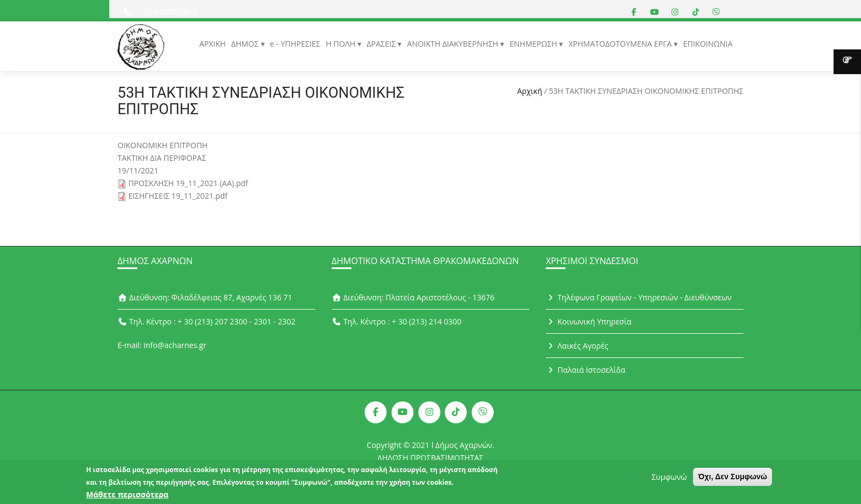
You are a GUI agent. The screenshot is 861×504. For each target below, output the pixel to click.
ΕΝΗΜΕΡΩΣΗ (534, 44)
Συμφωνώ (669, 480)
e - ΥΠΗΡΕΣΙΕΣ (295, 44)
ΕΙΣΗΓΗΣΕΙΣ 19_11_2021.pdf (178, 196)
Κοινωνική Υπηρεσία (589, 321)
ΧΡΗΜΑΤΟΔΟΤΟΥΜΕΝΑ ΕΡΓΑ (621, 44)
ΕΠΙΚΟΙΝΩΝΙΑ (708, 44)
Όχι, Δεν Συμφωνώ (733, 479)
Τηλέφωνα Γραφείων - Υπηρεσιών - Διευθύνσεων (639, 297)
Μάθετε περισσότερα (127, 497)
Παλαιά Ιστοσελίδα (586, 370)
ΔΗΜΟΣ (246, 44)
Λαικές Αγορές (577, 346)
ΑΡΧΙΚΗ (213, 44)
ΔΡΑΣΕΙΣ (382, 44)
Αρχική (530, 91)
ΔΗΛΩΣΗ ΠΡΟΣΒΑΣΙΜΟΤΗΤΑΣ (431, 458)
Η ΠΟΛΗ (341, 44)
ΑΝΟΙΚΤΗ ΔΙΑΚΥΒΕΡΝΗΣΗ (454, 44)
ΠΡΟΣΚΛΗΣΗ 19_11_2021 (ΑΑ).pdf (188, 183)
